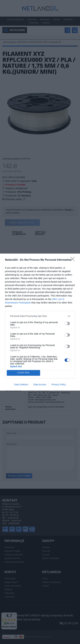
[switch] (67, 323)
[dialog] (40, 322)
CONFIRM (23, 373)
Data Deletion (21, 384)
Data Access (40, 384)
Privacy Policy (59, 384)
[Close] (74, 260)
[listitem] (40, 316)
